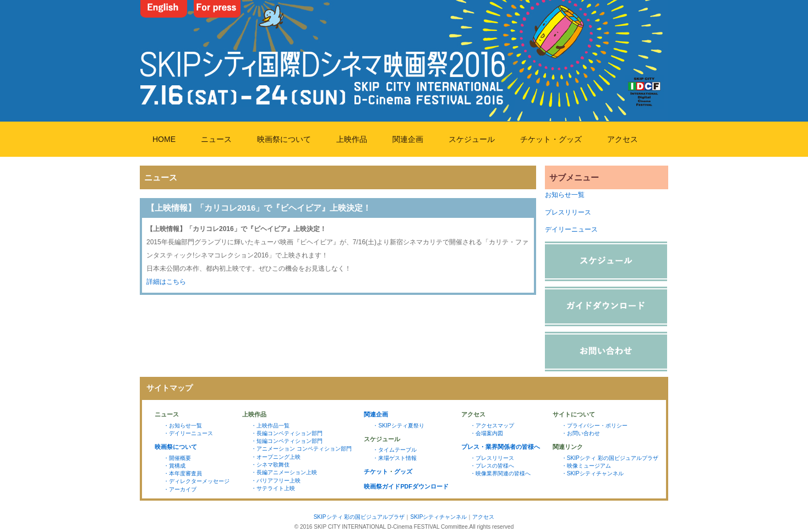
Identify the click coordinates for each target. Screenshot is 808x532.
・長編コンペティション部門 (287, 433)
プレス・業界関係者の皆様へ (501, 447)
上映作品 (352, 139)
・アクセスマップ (492, 426)
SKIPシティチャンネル (438, 517)
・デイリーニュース (188, 433)
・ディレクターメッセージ (196, 481)
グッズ (403, 471)
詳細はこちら (166, 282)
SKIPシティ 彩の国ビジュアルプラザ (359, 517)
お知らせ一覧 (565, 195)
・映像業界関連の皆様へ (500, 473)
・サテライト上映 (273, 488)
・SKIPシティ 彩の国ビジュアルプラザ (610, 458)
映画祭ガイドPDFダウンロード (406, 486)
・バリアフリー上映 (276, 481)
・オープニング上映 (276, 457)
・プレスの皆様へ (492, 466)
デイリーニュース (571, 229)
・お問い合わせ (581, 433)
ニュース (216, 139)
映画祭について (284, 139)
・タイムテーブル (395, 450)
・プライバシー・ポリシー (594, 426)
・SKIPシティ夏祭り (398, 426)
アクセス (623, 139)
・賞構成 (174, 466)
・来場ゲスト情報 (395, 458)
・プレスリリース (492, 458)
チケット (376, 471)
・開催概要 (177, 458)
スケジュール (472, 139)
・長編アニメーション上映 (284, 472)
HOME (164, 139)
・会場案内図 (487, 433)
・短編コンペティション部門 (287, 441)
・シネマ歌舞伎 (270, 465)
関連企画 (408, 139)
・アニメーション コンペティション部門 (301, 449)
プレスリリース (568, 212)
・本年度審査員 (183, 473)
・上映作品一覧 (270, 426)
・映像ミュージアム (586, 466)
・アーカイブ (180, 489)
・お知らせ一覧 (183, 426)
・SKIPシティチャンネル (593, 473)
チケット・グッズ (551, 139)
